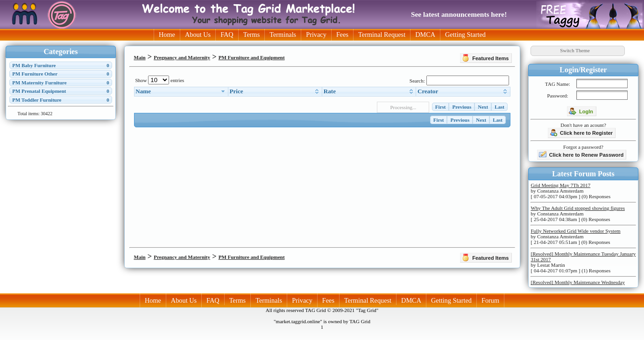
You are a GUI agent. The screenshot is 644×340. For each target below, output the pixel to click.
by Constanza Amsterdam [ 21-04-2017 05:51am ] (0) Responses (575, 236)
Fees (342, 35)
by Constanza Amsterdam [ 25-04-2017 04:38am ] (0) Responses (577, 214)
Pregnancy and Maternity (182, 57)
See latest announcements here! (459, 14)
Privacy (316, 35)
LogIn (581, 111)
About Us (198, 35)
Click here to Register (581, 132)
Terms (252, 35)
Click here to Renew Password (581, 154)
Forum (490, 300)
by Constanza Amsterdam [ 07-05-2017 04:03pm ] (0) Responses (570, 191)
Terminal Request (382, 35)
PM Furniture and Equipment (252, 57)
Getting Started (465, 35)
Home (167, 35)
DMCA (425, 35)
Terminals (283, 35)
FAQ (227, 35)
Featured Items (485, 58)
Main (140, 57)
